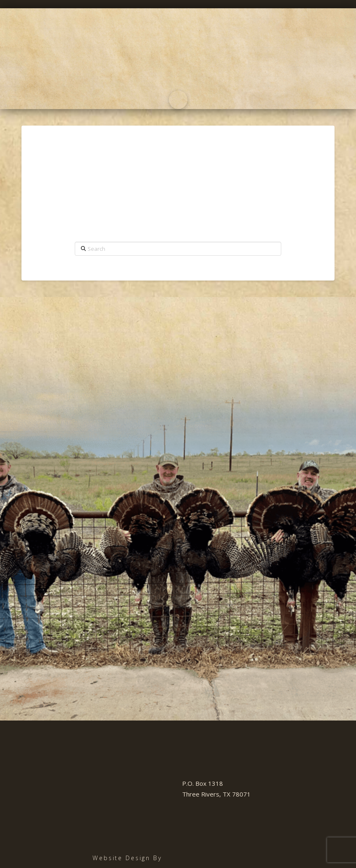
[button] (178, 100)
